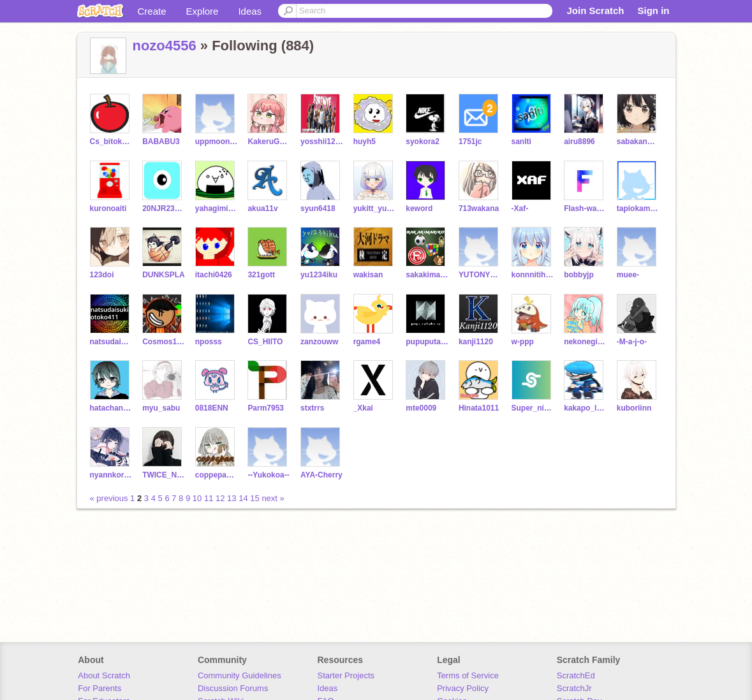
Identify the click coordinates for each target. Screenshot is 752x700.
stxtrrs (312, 408)
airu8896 (579, 142)
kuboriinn (634, 408)
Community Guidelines (240, 675)
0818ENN (212, 408)
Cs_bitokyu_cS (111, 142)
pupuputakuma (427, 342)
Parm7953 (266, 408)
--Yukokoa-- (268, 475)
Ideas (250, 11)
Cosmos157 (164, 342)
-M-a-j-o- (632, 342)
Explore (203, 11)
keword (419, 208)
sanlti (521, 142)
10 (197, 498)
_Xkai (363, 408)
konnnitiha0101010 (533, 275)
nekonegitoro (585, 342)
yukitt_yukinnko (375, 208)
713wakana (479, 208)
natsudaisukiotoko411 (111, 342)
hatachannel (111, 408)
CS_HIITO (265, 342)
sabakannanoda (638, 142)
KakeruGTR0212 (269, 142)
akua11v (262, 208)
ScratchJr (574, 688)
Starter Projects (346, 675)
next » (273, 498)
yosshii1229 (322, 142)
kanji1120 (476, 342)
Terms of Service (468, 675)
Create (152, 11)
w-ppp (523, 342)
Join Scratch (595, 11)
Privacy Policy (463, 688)
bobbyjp (579, 275)
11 (209, 498)
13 (232, 498)
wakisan (368, 275)
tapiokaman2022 (638, 208)
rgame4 (367, 342)
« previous (110, 498)
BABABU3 (161, 142)
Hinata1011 (479, 408)
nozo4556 (165, 46)
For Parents (100, 688)
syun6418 (318, 208)
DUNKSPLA (164, 275)
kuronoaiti (108, 208)
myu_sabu (161, 408)
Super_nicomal (533, 408)
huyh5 (365, 142)
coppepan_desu (217, 475)
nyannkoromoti (111, 475)
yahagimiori (217, 208)
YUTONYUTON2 (480, 275)
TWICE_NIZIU (164, 475)
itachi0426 (214, 275)
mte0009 (421, 408)
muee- (628, 275)
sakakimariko (427, 275)
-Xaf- (520, 208)
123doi (102, 275)
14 (243, 498)
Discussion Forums (233, 688)
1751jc (470, 142)
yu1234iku (319, 275)
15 (254, 498)
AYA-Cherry (321, 475)
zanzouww (319, 342)
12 (220, 498)
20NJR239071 (164, 208)
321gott (261, 275)
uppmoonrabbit (217, 142)
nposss (209, 342)
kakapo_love (585, 408)
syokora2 (423, 142)
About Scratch (104, 675)
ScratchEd (576, 675)
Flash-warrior (585, 208)
